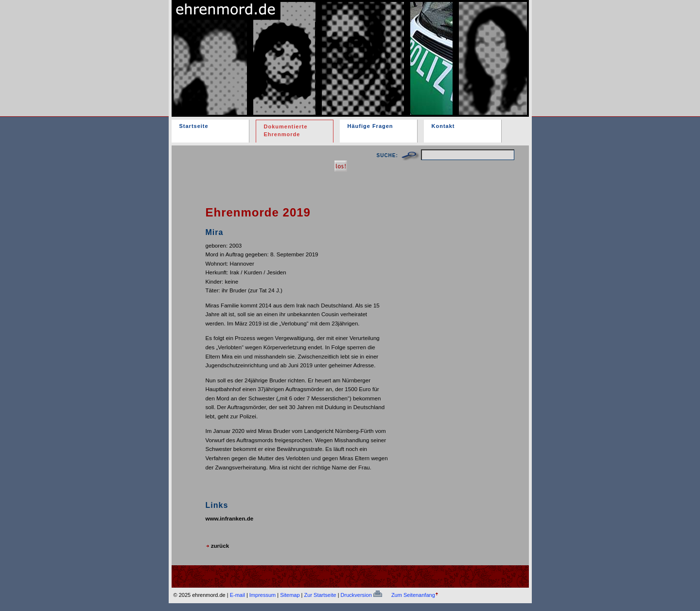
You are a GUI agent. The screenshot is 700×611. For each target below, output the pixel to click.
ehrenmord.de (285, 50)
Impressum (262, 595)
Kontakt (443, 126)
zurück (218, 546)
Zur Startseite (320, 595)
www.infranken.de (230, 518)
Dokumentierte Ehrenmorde (286, 130)
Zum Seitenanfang (413, 595)
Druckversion (361, 595)
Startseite (194, 126)
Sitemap (290, 595)
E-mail (237, 595)
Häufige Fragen (370, 126)
